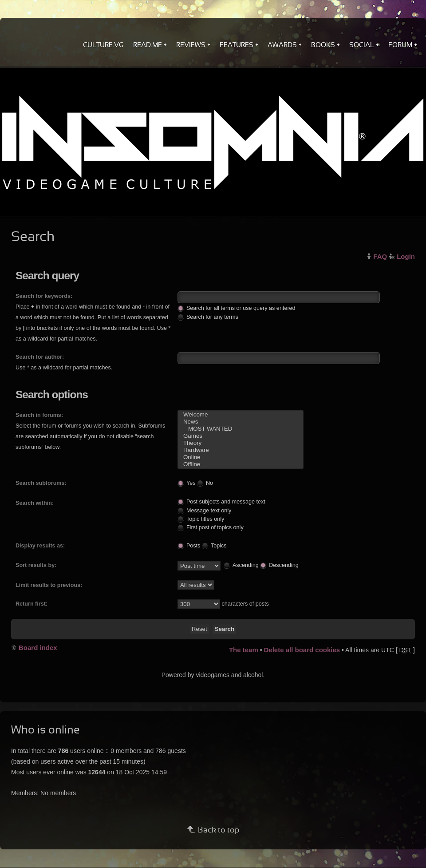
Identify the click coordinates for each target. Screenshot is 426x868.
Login (406, 256)
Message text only (205, 510)
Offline (241, 464)
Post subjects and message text (221, 501)
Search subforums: (41, 483)
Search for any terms (208, 317)
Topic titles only (201, 519)
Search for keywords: (44, 296)
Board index (38, 648)
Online (241, 457)
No (205, 483)
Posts (189, 545)
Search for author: (40, 357)
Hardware (241, 450)
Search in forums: (39, 415)
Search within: (35, 503)
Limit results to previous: (49, 585)
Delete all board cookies (302, 650)
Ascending (241, 565)
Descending (279, 565)
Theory (241, 443)
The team (244, 650)
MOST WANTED (241, 429)
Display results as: (40, 546)
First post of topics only (211, 527)
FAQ (380, 256)
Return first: (32, 604)
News (241, 422)
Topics (214, 545)
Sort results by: (36, 565)
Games (241, 436)
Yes (187, 483)
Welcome (241, 415)
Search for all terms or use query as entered (237, 308)
